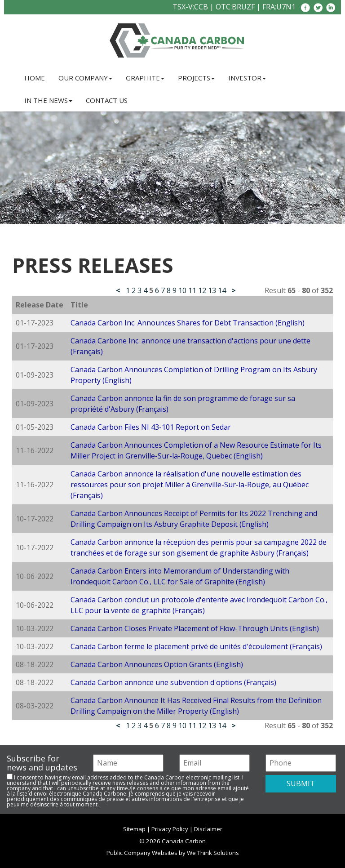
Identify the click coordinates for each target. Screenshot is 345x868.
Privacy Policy (170, 829)
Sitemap (134, 829)
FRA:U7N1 (279, 7)
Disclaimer (208, 829)
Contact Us (107, 100)
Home (35, 78)
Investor (247, 78)
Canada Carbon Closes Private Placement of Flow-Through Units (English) (195, 628)
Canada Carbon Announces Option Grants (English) (157, 664)
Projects (196, 78)
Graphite (145, 78)
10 (182, 290)
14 (222, 290)
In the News (48, 100)
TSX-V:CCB (190, 7)
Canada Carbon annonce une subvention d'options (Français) (173, 682)
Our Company (85, 78)
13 (212, 290)
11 (192, 290)
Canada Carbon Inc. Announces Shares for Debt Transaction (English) (188, 323)
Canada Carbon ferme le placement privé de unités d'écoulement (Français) (196, 646)
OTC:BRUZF (235, 7)
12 (202, 290)
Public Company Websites (142, 853)
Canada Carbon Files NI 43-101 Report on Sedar (151, 427)
